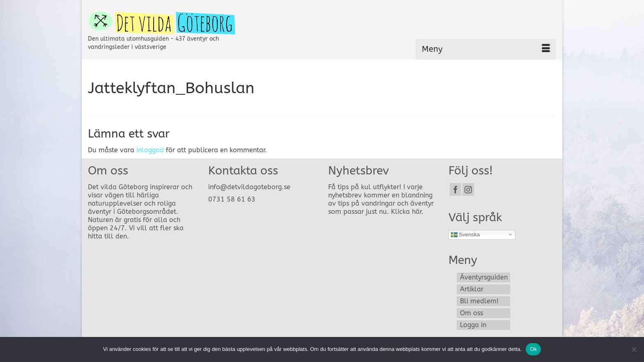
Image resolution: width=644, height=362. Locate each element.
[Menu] (486, 49)
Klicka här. (407, 212)
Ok (533, 349)
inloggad (150, 150)
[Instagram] (468, 189)
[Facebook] (455, 189)
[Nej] (634, 349)
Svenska (466, 234)
